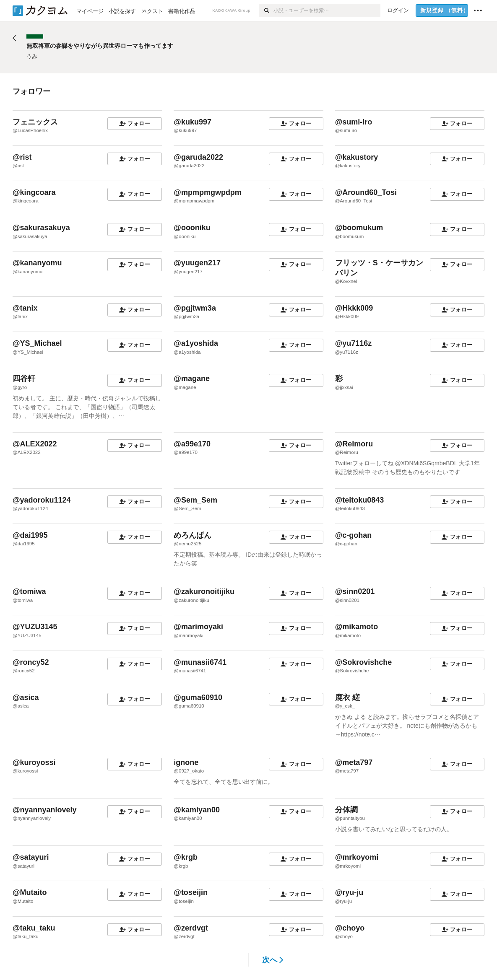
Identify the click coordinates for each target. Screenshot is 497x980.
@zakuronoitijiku (204, 591)
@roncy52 (31, 662)
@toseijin (191, 892)
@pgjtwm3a (195, 308)
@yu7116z (354, 343)
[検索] (266, 10)
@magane (192, 379)
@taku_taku (34, 928)
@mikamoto (357, 627)
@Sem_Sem (195, 500)
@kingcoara (34, 192)
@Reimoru (354, 444)
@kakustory (357, 157)
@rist (22, 157)
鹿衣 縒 (347, 697)
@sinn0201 (355, 591)
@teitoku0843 (360, 500)
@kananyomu (37, 263)
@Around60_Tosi (366, 192)
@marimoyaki (198, 627)
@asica (26, 697)
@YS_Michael (37, 343)
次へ (273, 960)
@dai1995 (30, 535)
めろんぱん (193, 535)
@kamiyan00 (197, 810)
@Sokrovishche (364, 662)
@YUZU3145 (35, 627)
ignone (186, 762)
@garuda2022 (198, 157)
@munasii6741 (200, 662)
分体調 (346, 810)
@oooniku (192, 228)
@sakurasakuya (41, 228)
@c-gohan (354, 535)
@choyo (350, 928)
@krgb (186, 857)
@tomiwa (29, 591)
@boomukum (359, 228)
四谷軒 (24, 379)
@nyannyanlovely (45, 810)
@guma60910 (198, 697)
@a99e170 (192, 444)
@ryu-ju (349, 892)
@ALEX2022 (35, 444)
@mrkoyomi (357, 857)
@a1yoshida (196, 343)
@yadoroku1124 (42, 500)
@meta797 (354, 762)
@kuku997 (193, 122)
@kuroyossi (34, 762)
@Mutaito (30, 892)
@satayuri (31, 857)
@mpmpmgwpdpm (208, 192)
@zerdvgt (191, 928)
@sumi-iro (354, 122)
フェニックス (35, 122)
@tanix (25, 308)
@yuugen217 (197, 263)
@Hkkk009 (354, 308)
